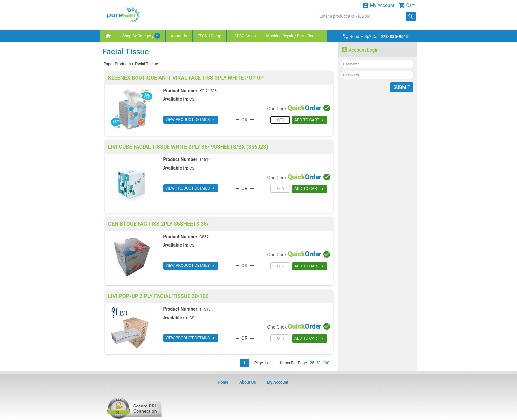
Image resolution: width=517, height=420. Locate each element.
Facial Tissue (146, 64)
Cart (407, 5)
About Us (179, 36)
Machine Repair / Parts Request (294, 36)
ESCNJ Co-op (209, 36)
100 (326, 363)
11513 (205, 309)
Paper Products (117, 64)
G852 (204, 237)
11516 (205, 160)
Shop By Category (141, 36)
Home (223, 382)
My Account (379, 5)
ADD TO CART (310, 120)
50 (319, 363)
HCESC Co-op (244, 36)
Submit (402, 87)
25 (312, 363)
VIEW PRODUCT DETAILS (191, 120)
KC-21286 (208, 91)
